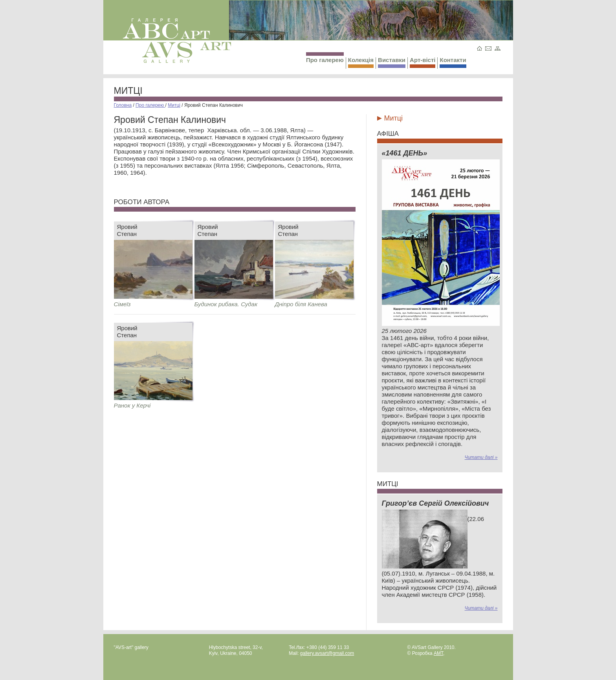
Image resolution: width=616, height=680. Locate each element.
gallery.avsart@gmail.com (327, 653)
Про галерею (325, 58)
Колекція (361, 62)
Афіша (388, 134)
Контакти (453, 62)
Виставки (392, 62)
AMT (438, 653)
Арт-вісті (423, 62)
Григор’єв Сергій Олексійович (435, 503)
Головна (123, 105)
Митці (128, 91)
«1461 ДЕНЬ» (405, 153)
